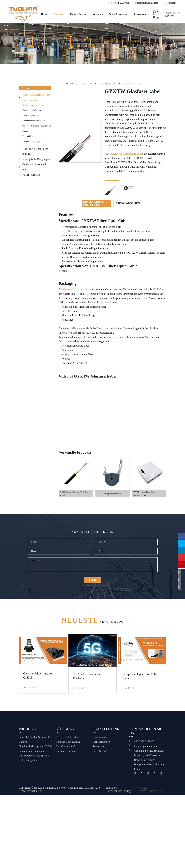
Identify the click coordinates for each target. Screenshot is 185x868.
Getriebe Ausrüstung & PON (34, 167)
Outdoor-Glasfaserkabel (76, 289)
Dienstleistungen (118, 14)
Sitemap (110, 791)
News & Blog (156, 14)
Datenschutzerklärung (118, 795)
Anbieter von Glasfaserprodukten (126, 154)
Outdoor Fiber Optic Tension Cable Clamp (37, 128)
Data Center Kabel (65, 750)
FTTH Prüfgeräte (31, 175)
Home (45, 14)
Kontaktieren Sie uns (173, 14)
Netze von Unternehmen (68, 741)
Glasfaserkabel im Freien (33, 105)
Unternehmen (78, 14)
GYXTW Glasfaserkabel (134, 84)
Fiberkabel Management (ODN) (35, 151)
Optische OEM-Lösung (68, 745)
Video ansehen (128, 203)
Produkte (59, 14)
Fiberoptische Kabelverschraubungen (32, 139)
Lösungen (97, 14)
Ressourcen (141, 14)
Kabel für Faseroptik (31, 115)
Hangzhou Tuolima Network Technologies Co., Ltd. (64, 791)
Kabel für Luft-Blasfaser (32, 110)
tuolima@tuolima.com (146, 750)
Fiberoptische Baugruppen (36, 159)
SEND (92, 585)
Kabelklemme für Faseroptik (34, 121)
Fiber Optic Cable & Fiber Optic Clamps (36, 97)
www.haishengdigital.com (151, 794)
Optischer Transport (66, 754)
